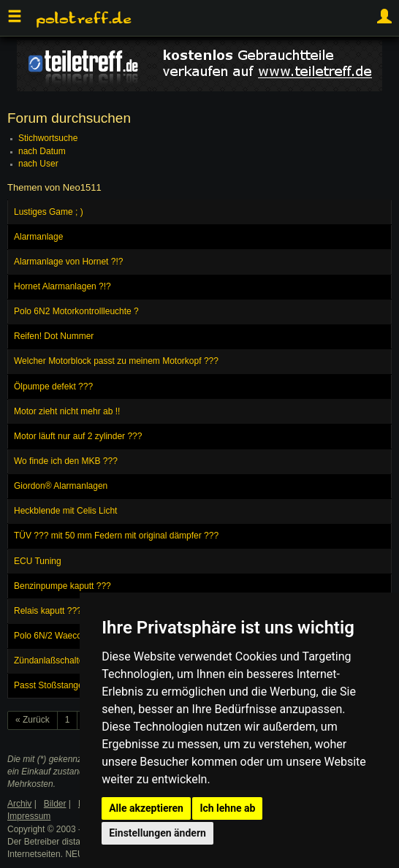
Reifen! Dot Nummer (54, 336)
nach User (38, 164)
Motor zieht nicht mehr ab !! (67, 411)
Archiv (19, 804)
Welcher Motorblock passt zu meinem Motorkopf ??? (116, 361)
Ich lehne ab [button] (227, 808)
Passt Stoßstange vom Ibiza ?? (75, 685)
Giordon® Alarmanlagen (61, 486)
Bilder (55, 804)
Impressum (29, 816)
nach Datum (42, 151)
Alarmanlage (38, 237)
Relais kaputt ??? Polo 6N (65, 611)
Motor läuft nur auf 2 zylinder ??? (78, 436)
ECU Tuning (38, 561)
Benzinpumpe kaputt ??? (62, 586)
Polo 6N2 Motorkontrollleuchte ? (76, 311)
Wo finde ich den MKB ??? (66, 461)
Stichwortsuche (48, 138)
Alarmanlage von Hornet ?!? (68, 262)
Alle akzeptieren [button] (146, 808)
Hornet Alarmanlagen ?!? (62, 286)
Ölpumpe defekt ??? (53, 387)
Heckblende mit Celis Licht (65, 511)
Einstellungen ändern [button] (157, 833)
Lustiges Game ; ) (49, 212)
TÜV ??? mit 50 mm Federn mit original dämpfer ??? (116, 536)
